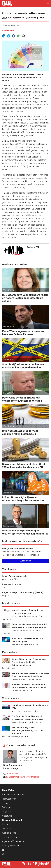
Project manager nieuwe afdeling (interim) (23, 592)
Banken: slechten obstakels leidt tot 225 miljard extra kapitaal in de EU (24, 466)
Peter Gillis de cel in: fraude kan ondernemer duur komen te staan (22, 399)
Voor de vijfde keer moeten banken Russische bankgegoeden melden (23, 366)
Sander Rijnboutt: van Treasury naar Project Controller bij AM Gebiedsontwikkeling (29, 662)
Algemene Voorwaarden (14, 841)
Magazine (7, 812)
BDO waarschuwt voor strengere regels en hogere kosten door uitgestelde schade (25, 298)
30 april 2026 (8, 526)
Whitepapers (10, 698)
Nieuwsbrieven (9, 799)
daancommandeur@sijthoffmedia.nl (23, 777)
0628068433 (12, 774)
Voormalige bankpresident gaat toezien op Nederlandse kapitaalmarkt (25, 532)
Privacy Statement (11, 837)
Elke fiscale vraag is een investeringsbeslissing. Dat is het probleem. (27, 730)
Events (5, 803)
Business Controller (12, 584)
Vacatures (8, 569)
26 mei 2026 (8, 290)
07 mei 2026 (8, 393)
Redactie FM (8, 31)
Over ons (6, 829)
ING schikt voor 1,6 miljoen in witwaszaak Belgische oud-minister (23, 499)
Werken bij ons (9, 833)
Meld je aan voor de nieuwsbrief (21, 541)
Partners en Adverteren (13, 795)
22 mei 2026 (8, 326)
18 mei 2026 (8, 360)
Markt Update (10, 603)
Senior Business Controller (15, 576)
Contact (6, 824)
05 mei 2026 (8, 460)
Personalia (8, 652)
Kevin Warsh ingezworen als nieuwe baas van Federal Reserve (23, 333)
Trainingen (7, 807)
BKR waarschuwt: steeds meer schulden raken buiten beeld (20, 432)
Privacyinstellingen (11, 846)
